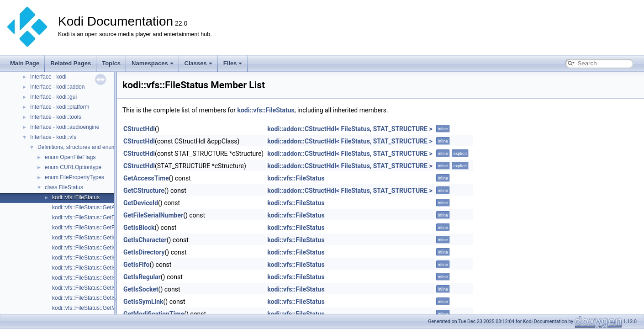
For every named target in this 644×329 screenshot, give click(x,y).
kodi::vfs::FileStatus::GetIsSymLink (94, 298)
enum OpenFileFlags (70, 157)
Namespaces (153, 63)
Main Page (25, 63)
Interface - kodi (48, 77)
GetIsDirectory (144, 252)
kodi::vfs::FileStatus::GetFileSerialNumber (103, 228)
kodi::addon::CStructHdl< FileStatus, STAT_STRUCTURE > (350, 129)
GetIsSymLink (143, 302)
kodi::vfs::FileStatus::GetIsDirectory (95, 258)
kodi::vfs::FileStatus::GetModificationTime (102, 308)
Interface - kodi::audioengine (65, 127)
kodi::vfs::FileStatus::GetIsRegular (93, 278)
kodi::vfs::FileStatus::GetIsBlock (91, 238)
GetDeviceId (141, 203)
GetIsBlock (139, 228)
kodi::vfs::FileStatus (76, 197)
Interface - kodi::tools (55, 117)
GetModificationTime (154, 314)
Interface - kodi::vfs (53, 137)
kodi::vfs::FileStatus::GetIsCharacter (96, 248)
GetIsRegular (142, 277)
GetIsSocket (141, 289)
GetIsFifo (136, 265)
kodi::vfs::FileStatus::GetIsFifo (88, 268)
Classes (198, 63)
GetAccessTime (146, 178)
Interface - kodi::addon (57, 87)
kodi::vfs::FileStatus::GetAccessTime (97, 207)
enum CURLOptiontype (73, 167)
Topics (111, 63)
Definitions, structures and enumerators (85, 147)
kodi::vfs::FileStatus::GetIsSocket (92, 288)
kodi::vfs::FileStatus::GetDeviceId (92, 218)
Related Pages (71, 63)
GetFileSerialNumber (153, 215)
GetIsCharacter (145, 240)
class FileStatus (64, 187)
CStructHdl (139, 129)
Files (233, 63)
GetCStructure (144, 191)
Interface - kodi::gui (53, 97)
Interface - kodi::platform (60, 107)
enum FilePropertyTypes (74, 177)
